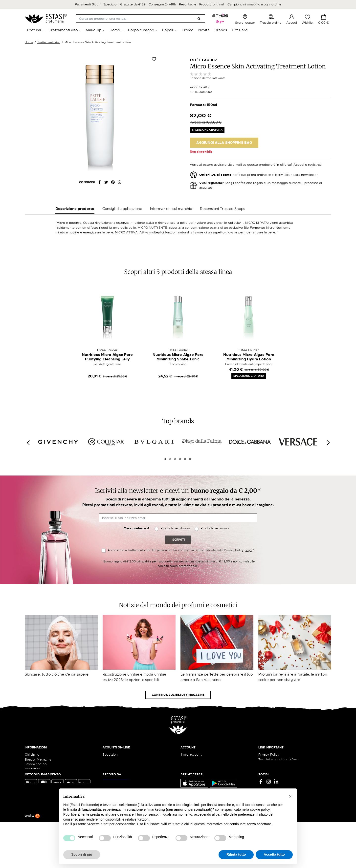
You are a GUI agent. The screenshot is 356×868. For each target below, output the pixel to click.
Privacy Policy (269, 745)
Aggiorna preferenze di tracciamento (287, 769)
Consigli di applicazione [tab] (122, 209)
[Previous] (28, 433)
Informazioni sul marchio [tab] (171, 209)
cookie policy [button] (260, 809)
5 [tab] (185, 449)
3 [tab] (175, 449)
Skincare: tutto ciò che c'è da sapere (57, 664)
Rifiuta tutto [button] (236, 854)
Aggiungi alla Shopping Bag (224, 143)
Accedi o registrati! (308, 165)
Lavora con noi (36, 754)
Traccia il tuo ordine (118, 759)
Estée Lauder (203, 60)
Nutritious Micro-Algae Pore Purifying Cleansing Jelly (107, 347)
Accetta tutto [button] (274, 854)
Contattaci (33, 759)
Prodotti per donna (175, 519)
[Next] (328, 433)
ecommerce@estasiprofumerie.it (49, 792)
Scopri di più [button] (82, 854)
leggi (249, 540)
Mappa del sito (269, 764)
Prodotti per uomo (215, 519)
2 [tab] (170, 449)
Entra (185, 750)
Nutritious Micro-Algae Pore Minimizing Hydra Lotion (249, 347)
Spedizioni (111, 745)
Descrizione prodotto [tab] (75, 209)
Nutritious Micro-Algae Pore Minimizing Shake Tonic (178, 347)
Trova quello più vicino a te (47, 806)
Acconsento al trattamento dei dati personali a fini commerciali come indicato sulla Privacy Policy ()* (181, 540)
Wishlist (308, 19)
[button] (290, 796)
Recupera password (196, 759)
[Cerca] (140, 19)
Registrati (188, 754)
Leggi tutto (200, 87)
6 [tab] (190, 449)
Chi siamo (32, 745)
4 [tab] (180, 449)
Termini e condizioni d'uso (278, 750)
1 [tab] (165, 449)
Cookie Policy (269, 754)
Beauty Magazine (38, 750)
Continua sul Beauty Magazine (178, 685)
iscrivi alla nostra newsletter (296, 175)
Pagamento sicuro (116, 754)
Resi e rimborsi (114, 750)
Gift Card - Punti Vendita (277, 759)
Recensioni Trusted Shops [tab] (222, 209)
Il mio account (191, 745)
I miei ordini (189, 769)
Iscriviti (178, 530)
